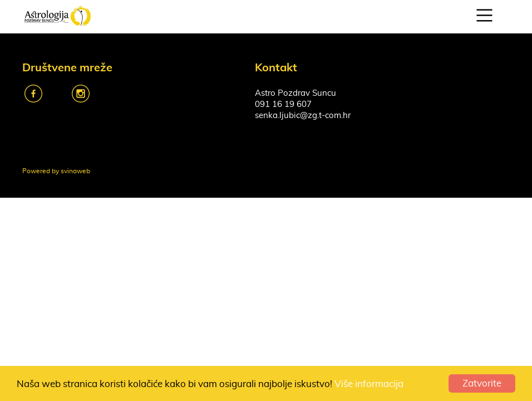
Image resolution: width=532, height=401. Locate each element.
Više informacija (369, 384)
